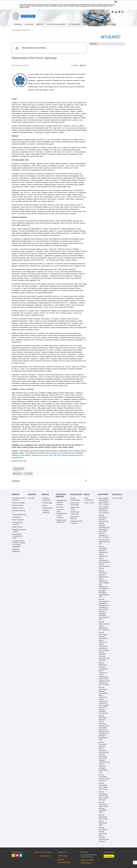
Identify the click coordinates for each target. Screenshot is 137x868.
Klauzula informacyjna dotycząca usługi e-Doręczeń (104, 778)
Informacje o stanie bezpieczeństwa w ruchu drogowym (62, 513)
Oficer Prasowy (90, 503)
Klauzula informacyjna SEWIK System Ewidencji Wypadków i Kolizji (104, 807)
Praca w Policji (117, 494)
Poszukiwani (17, 517)
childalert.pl (55, 453)
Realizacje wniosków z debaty (19, 531)
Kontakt (87, 494)
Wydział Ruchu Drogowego (61, 496)
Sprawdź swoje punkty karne (61, 521)
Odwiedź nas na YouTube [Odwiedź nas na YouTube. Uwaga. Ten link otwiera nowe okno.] (17, 855)
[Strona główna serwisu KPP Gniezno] (113, 12)
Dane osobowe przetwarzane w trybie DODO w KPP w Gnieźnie (104, 501)
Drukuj (83, 65)
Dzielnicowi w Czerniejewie (75, 504)
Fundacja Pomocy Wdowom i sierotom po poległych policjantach (19, 544)
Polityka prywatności (86, 863)
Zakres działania (18, 505)
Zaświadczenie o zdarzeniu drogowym (62, 502)
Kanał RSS (13, 855)
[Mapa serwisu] (116, 12)
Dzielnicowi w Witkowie (75, 518)
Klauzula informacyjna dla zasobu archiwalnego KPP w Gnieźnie (104, 626)
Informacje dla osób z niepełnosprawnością (19, 513)
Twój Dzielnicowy (76, 494)
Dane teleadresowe (89, 499)
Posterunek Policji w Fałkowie (76, 522)
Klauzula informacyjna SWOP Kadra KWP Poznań (103, 786)
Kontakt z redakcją (63, 856)
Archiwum (93, 44)
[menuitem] (18, 24)
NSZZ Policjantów (18, 520)
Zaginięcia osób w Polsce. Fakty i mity (44, 455)
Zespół (45, 505)
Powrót (74, 65)
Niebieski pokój (47, 503)
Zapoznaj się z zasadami (87, 860)
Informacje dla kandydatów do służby (17, 536)
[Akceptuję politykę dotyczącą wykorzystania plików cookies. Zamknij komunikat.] (116, 2)
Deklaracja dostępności (16, 550)
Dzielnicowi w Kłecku (75, 508)
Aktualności (26, 30)
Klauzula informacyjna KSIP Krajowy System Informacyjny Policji (103, 820)
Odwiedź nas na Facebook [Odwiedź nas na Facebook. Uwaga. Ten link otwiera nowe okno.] (21, 855)
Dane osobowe (103, 494)
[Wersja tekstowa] (119, 12)
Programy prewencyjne (47, 499)
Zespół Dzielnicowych (75, 499)
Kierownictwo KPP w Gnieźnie (19, 499)
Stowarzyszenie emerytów (18, 523)
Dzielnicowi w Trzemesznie (75, 513)
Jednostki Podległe (19, 503)
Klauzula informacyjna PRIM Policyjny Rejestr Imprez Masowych (104, 796)
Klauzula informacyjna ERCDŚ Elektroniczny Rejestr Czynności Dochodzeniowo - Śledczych (104, 834)
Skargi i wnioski (17, 527)
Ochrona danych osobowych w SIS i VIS (105, 542)
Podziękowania (47, 508)
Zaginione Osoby (18, 508)
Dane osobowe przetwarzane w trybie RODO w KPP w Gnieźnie (104, 510)
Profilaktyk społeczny (46, 512)
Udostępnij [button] (18, 474)
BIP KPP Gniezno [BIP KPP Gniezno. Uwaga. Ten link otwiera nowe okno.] (45, 856)
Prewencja (45, 494)
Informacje (16, 494)
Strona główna (16, 30)
